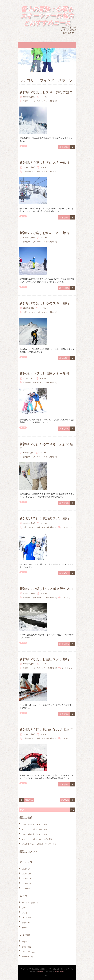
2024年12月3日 (29, 453)
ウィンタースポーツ (36, 101)
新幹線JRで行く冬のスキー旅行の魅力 (46, 446)
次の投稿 (65, 800)
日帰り (25, 928)
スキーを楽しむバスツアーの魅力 (36, 824)
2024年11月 (27, 879)
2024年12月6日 (29, 378)
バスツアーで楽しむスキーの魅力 (36, 829)
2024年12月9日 (29, 308)
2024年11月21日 (29, 593)
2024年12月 (27, 874)
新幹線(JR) (53, 101)
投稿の (27, 947)
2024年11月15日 (29, 734)
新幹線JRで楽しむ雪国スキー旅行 (44, 374)
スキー (46, 101)
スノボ (46, 527)
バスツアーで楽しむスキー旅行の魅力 (37, 839)
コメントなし (67, 527)
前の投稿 (29, 800)
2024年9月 (26, 889)
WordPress (40, 972)
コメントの (28, 952)
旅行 (24, 146)
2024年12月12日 (29, 238)
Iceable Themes (59, 972)
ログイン (26, 942)
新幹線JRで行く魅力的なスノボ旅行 (46, 730)
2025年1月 (26, 869)
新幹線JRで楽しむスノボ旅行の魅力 (46, 589)
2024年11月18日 (29, 664)
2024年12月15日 (29, 167)
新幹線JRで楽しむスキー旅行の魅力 (46, 92)
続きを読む (64, 147)
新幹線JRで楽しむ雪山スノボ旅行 (44, 659)
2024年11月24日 (29, 523)
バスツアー (27, 918)
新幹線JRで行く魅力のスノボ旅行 (44, 518)
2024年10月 (27, 884)
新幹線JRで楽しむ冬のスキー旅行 (44, 163)
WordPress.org (28, 957)
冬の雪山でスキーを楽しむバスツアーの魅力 (40, 844)
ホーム (47, 976)
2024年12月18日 (29, 97)
